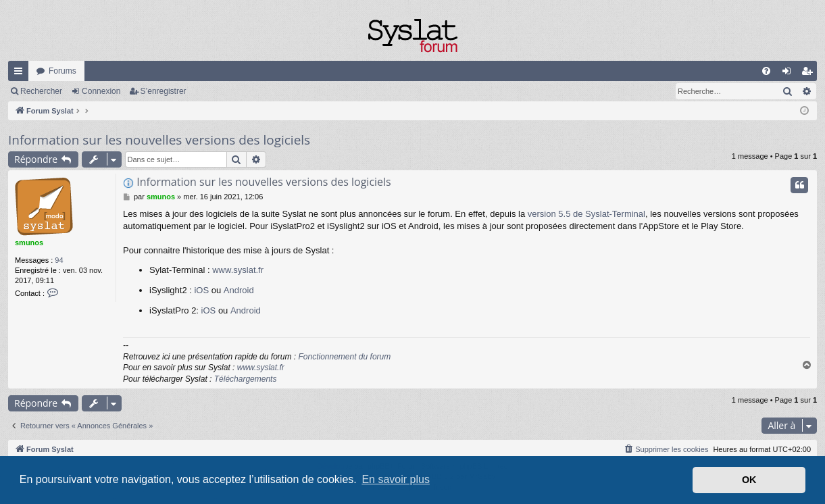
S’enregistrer (164, 91)
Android (239, 290)
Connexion (101, 91)
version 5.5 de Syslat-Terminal (586, 214)
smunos (29, 243)
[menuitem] (766, 71)
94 (59, 260)
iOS (201, 290)
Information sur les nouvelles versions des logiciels (159, 140)
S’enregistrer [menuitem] (810, 74)
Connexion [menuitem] (790, 74)
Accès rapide (21, 74)
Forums (62, 71)
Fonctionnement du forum (344, 357)
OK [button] (749, 480)
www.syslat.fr (238, 270)
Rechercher (41, 91)
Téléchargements (246, 379)
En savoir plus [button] (396, 479)
